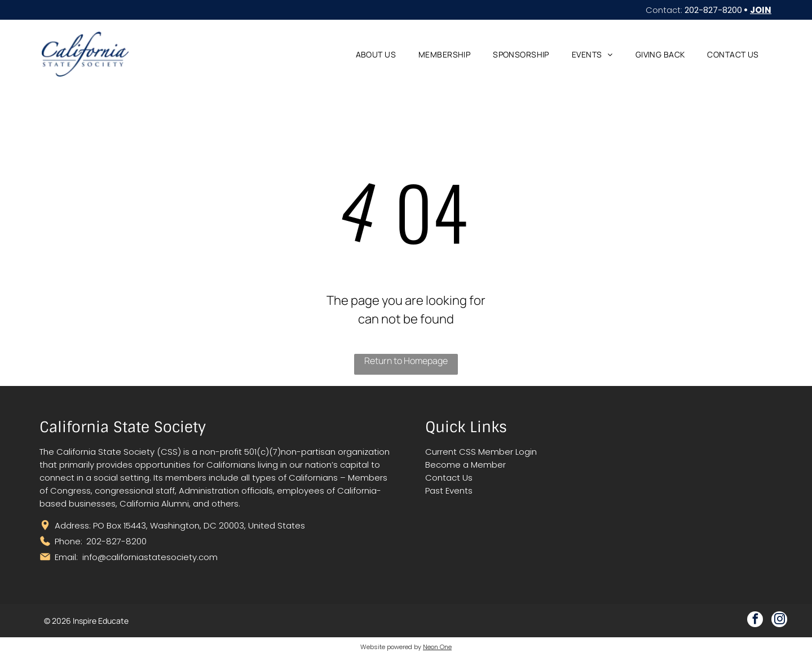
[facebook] (755, 621)
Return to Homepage (406, 361)
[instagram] (779, 621)
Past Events (449, 490)
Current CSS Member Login (481, 452)
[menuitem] (376, 54)
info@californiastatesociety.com (150, 557)
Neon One (437, 647)
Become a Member (465, 465)
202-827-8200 (713, 10)
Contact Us (449, 478)
